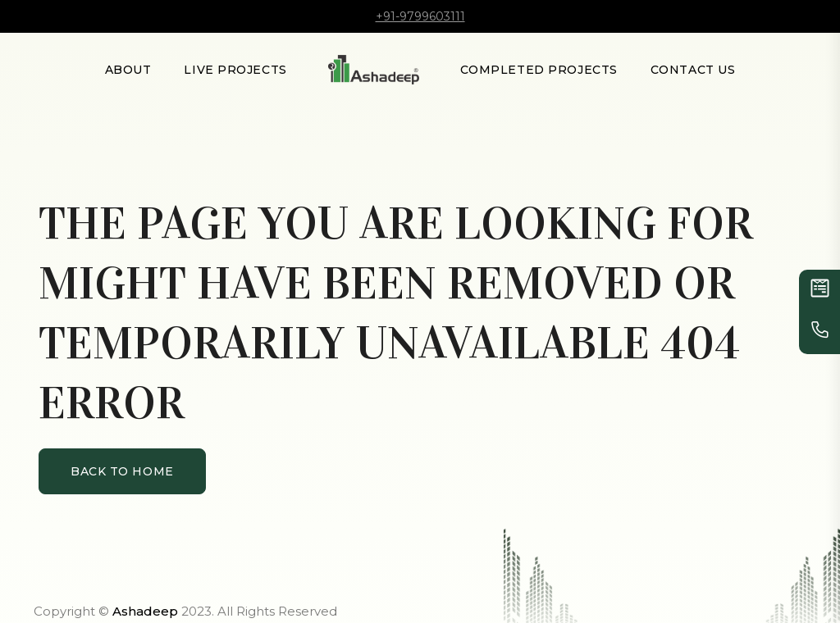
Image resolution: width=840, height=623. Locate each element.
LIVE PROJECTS (235, 70)
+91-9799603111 (420, 16)
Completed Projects (539, 70)
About (128, 70)
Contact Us (693, 70)
